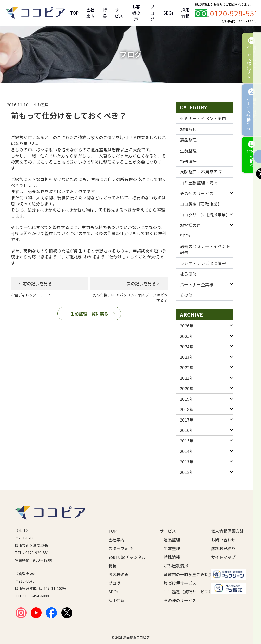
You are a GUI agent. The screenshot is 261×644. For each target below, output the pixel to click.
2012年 (187, 472)
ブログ (152, 13)
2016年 (187, 430)
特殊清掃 (188, 161)
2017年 (187, 420)
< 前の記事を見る (36, 283)
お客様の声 (136, 13)
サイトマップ (223, 557)
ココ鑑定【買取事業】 (201, 204)
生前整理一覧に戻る (89, 314)
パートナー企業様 (197, 284)
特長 (105, 13)
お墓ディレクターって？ (31, 295)
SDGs (168, 13)
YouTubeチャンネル (126, 557)
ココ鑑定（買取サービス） (179, 592)
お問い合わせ (223, 540)
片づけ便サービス (179, 583)
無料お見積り (223, 548)
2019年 (187, 399)
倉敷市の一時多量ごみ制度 (179, 574)
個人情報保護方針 (227, 531)
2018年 (187, 409)
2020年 (187, 388)
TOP (74, 13)
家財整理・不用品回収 (201, 172)
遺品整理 (188, 140)
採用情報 (185, 13)
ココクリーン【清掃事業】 (205, 215)
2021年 (187, 378)
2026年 (187, 326)
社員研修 (188, 274)
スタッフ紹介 (121, 548)
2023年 (187, 357)
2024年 (187, 346)
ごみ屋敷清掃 (176, 566)
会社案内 (90, 13)
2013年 (187, 462)
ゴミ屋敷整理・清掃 (199, 183)
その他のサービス (197, 193)
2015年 (187, 441)
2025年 (187, 336)
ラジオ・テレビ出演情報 (203, 263)
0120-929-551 (234, 13)
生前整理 (188, 151)
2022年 (187, 367)
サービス (119, 13)
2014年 (187, 451)
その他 (186, 295)
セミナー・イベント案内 (203, 118)
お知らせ (188, 129)
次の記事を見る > (143, 283)
